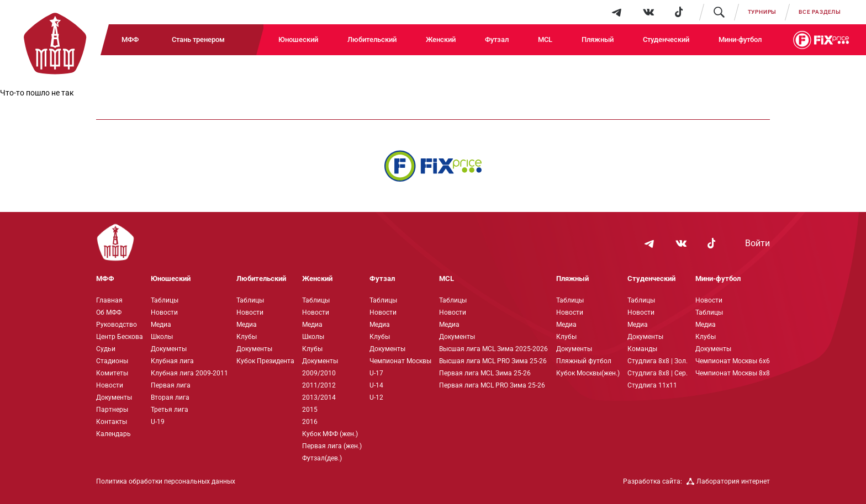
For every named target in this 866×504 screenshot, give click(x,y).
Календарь (113, 434)
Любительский (372, 39)
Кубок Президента (265, 361)
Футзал (497, 39)
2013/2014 (319, 397)
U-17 (376, 373)
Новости (110, 385)
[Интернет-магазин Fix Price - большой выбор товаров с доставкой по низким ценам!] (433, 166)
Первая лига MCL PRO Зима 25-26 (492, 385)
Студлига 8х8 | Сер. (658, 373)
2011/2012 (319, 385)
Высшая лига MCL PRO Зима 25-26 (493, 361)
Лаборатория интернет (728, 481)
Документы (114, 397)
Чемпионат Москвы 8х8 (733, 373)
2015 (310, 410)
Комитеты (112, 373)
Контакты (112, 422)
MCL (545, 39)
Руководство (117, 325)
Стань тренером (198, 39)
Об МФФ (109, 312)
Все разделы (820, 12)
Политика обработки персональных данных (166, 481)
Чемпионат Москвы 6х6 (733, 361)
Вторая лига (170, 397)
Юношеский (298, 39)
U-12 (376, 397)
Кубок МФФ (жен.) (330, 434)
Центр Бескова (120, 337)
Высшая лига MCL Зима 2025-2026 (493, 349)
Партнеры (112, 410)
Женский (441, 39)
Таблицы (165, 300)
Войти (757, 243)
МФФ (130, 39)
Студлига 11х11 (652, 385)
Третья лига (170, 410)
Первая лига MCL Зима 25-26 (485, 373)
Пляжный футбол (584, 361)
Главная (109, 300)
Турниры (762, 12)
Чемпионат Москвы (400, 361)
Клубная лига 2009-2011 (189, 373)
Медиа (161, 325)
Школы (162, 337)
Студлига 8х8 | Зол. (658, 361)
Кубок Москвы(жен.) (588, 373)
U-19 (158, 422)
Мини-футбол (740, 39)
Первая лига (171, 385)
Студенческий (666, 39)
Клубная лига (172, 361)
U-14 (376, 385)
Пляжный (598, 39)
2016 (310, 422)
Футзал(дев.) (322, 458)
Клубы (247, 337)
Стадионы (112, 361)
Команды (642, 349)
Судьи (106, 349)
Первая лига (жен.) (332, 446)
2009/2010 (319, 373)
